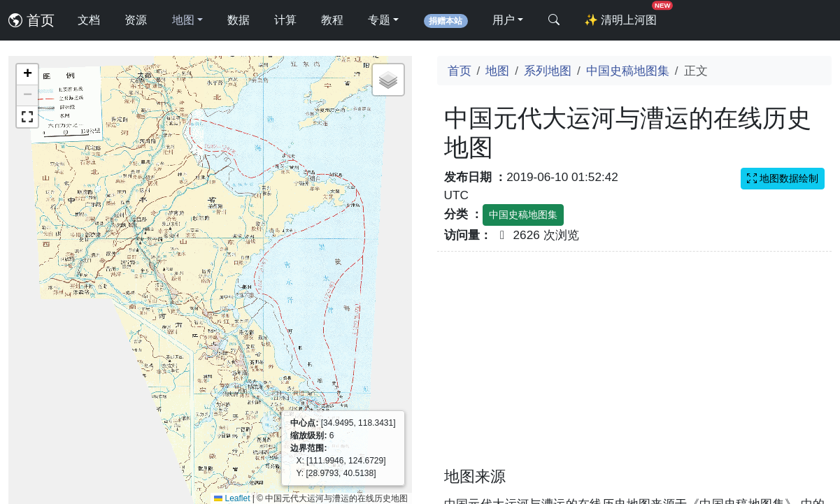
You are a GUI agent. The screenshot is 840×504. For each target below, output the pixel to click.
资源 (136, 20)
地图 (497, 71)
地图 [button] (183, 20)
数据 (239, 20)
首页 (31, 20)
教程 (332, 20)
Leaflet (232, 498)
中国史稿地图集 (628, 71)
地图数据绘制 (783, 178)
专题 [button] (379, 20)
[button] (27, 75)
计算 (285, 20)
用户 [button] (504, 20)
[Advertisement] (635, 368)
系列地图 (548, 71)
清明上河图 (623, 16)
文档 (89, 20)
